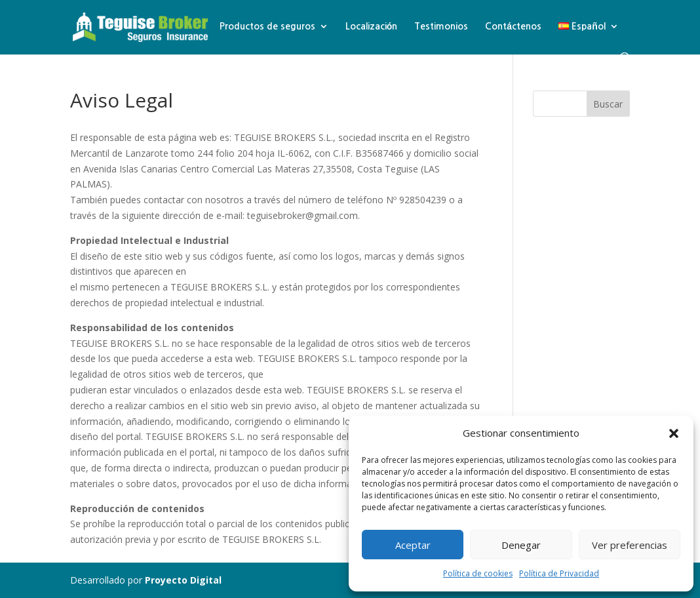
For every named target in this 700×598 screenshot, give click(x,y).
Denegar (521, 545)
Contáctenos (513, 26)
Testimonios (441, 26)
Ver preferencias (630, 545)
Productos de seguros (267, 26)
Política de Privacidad (559, 573)
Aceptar (413, 545)
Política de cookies (478, 573)
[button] (674, 433)
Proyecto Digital (183, 580)
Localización (372, 26)
